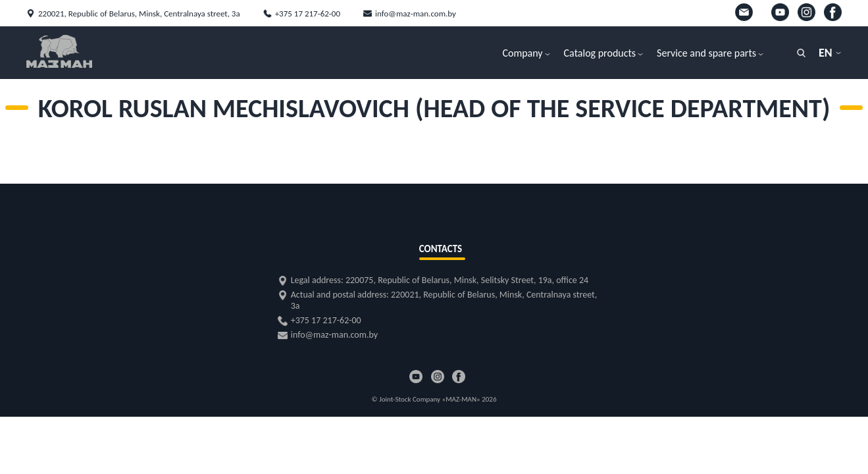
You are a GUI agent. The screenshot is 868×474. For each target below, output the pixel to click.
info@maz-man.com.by (416, 13)
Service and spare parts (706, 53)
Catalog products (600, 53)
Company (522, 53)
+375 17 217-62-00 (308, 13)
